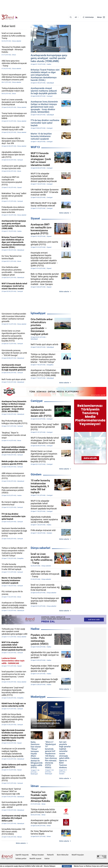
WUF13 (35, 147)
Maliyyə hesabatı (38, 855)
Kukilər (47, 859)
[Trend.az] (10, 17)
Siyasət (35, 218)
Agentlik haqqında (22, 855)
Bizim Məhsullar (63, 855)
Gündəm (36, 474)
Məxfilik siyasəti (35, 859)
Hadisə (35, 629)
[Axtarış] (71, 17)
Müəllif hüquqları (78, 855)
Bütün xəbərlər (64, 213)
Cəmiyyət (37, 401)
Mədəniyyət (38, 697)
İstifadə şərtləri (21, 859)
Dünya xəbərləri (40, 548)
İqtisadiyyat (38, 313)
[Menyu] (101, 17)
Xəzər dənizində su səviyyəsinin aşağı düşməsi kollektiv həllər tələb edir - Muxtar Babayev (39, 866)
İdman (35, 786)
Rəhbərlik (50, 855)
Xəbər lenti (8, 26)
